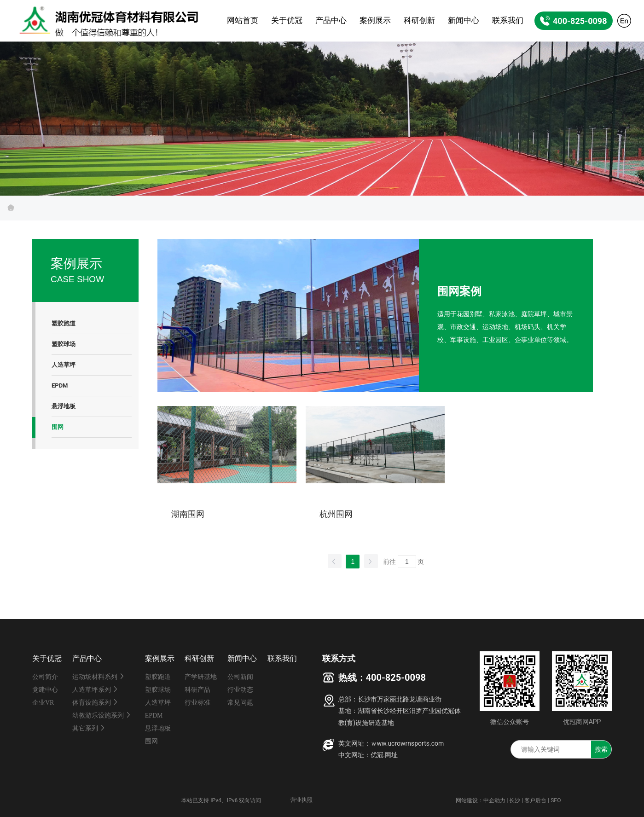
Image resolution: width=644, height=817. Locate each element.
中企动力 (494, 800)
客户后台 (535, 800)
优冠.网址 (384, 755)
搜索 (601, 749)
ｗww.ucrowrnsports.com (407, 743)
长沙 (515, 800)
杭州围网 (336, 514)
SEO (556, 800)
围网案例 (459, 291)
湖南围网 (188, 514)
